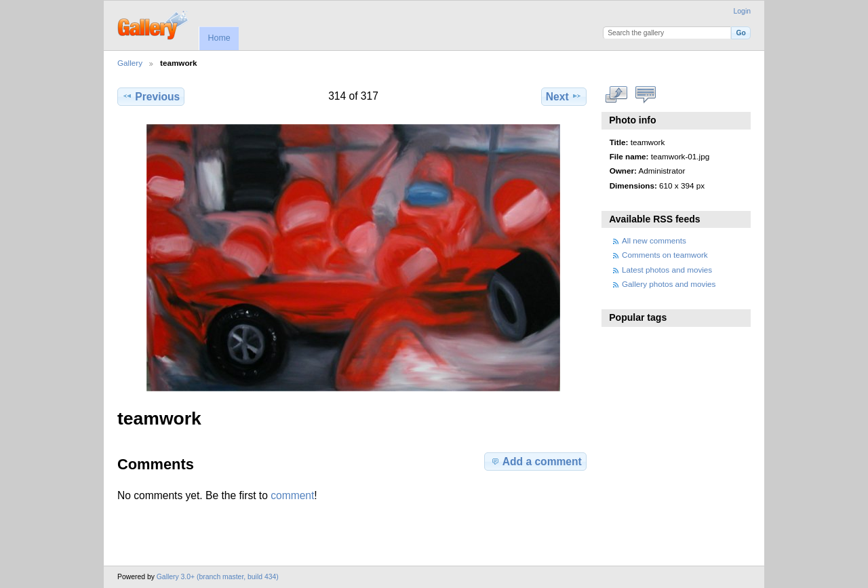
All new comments (654, 240)
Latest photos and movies (667, 270)
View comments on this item (646, 95)
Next (564, 96)
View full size (617, 95)
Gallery (130, 63)
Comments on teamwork (665, 255)
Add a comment (536, 461)
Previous (151, 96)
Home (219, 38)
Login (742, 11)
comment (292, 495)
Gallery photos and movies (669, 284)
